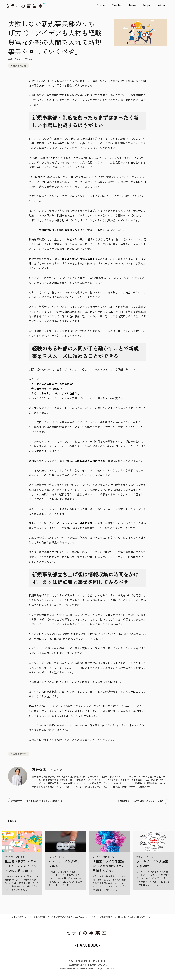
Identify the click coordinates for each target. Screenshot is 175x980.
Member (118, 5)
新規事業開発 (20, 66)
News (133, 5)
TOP (18, 917)
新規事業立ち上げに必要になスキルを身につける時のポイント (38, 801)
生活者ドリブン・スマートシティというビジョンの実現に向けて (21, 866)
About (162, 5)
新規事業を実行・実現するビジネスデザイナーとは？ (141, 801)
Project (147, 5)
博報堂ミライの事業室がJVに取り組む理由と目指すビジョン (109, 866)
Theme (102, 5)
